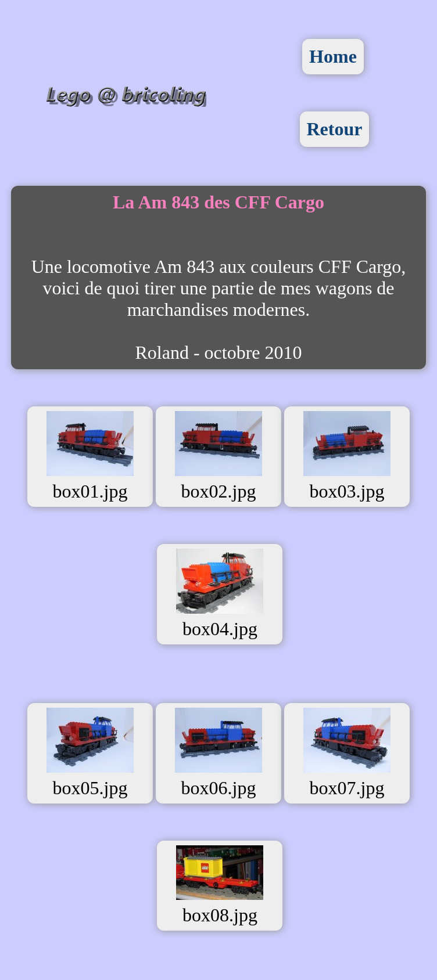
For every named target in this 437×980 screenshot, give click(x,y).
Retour (335, 129)
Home (333, 56)
